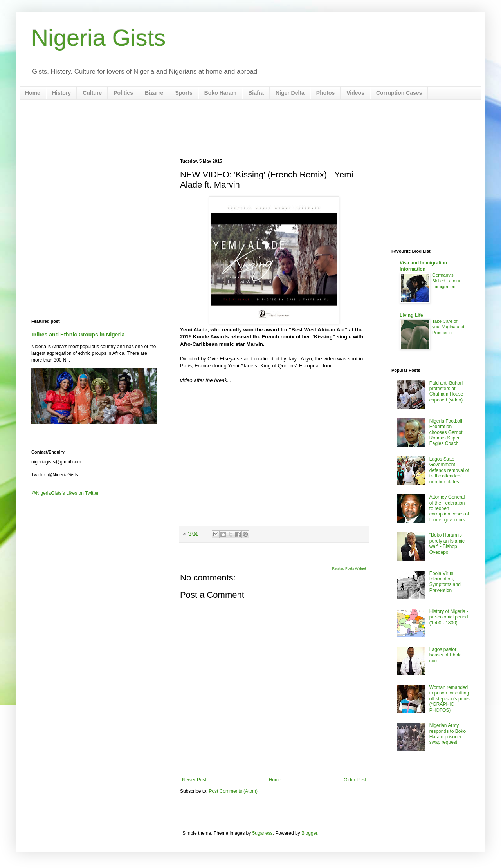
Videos (355, 93)
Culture (92, 93)
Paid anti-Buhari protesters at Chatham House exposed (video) (446, 392)
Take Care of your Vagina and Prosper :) (448, 327)
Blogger (309, 833)
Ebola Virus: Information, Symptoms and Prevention (445, 582)
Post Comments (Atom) (233, 791)
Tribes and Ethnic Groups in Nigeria (78, 335)
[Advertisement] (250, 129)
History (61, 93)
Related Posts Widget (349, 568)
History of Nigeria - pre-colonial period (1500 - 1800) (449, 617)
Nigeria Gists (98, 38)
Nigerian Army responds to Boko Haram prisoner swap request (448, 734)
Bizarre (154, 93)
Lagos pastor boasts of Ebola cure (446, 655)
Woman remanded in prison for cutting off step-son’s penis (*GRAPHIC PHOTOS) (450, 699)
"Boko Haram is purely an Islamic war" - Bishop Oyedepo (447, 543)
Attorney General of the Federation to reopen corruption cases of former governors (449, 508)
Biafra (256, 93)
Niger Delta (290, 93)
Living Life (411, 315)
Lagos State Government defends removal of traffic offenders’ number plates (449, 470)
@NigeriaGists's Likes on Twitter (65, 493)
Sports (184, 93)
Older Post (355, 780)
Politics (123, 93)
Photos (325, 93)
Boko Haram (220, 93)
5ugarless (263, 833)
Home (33, 93)
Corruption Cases (399, 93)
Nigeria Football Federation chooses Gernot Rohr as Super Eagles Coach (446, 432)
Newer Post (194, 780)
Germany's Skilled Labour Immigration (446, 281)
